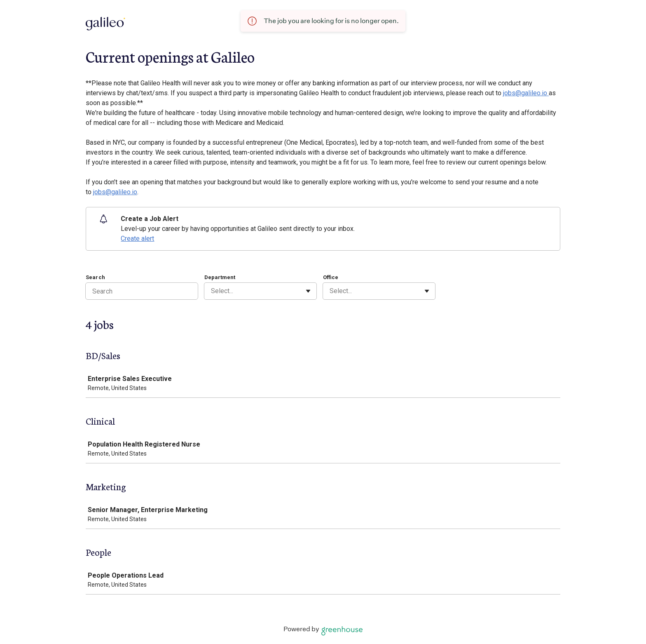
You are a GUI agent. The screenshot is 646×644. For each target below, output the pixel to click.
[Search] (142, 291)
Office (331, 277)
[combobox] (212, 291)
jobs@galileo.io (526, 93)
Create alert (137, 239)
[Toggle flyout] (308, 291)
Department (220, 277)
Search (95, 277)
